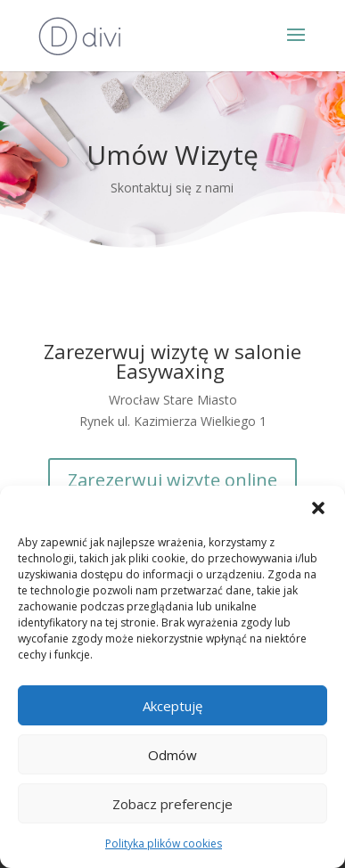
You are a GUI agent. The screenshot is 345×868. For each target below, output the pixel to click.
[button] (318, 508)
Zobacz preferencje (172, 804)
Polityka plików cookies (164, 843)
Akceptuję (172, 706)
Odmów (172, 755)
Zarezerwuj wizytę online (172, 480)
